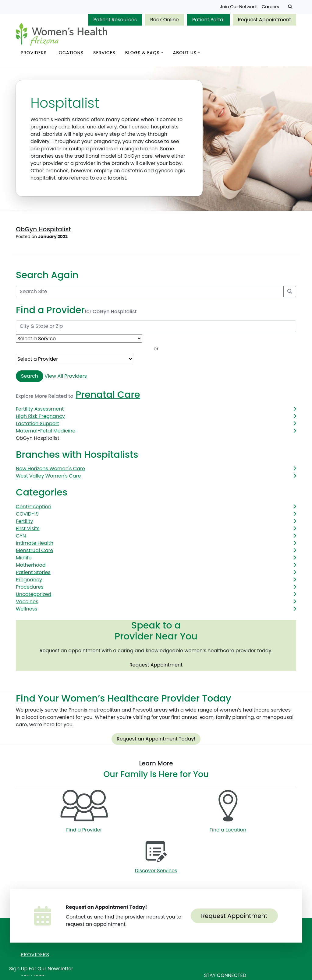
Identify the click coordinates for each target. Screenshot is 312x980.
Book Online (165, 20)
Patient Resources (115, 20)
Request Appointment (264, 20)
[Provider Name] (74, 359)
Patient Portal (208, 20)
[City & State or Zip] (156, 326)
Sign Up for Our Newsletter (41, 969)
